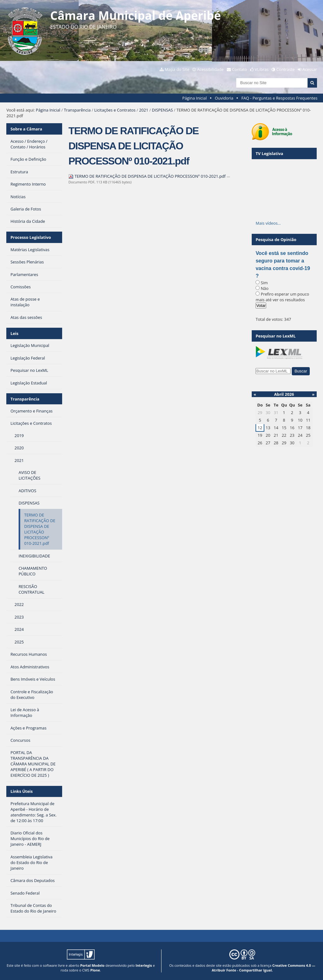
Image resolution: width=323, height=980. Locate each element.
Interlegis (144, 965)
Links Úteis (21, 791)
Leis (14, 333)
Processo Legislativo (31, 237)
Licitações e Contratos (115, 110)
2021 (144, 110)
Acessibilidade (210, 69)
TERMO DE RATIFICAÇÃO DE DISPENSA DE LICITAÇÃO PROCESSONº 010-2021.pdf (147, 176)
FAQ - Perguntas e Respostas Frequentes (279, 98)
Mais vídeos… (268, 223)
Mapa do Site (177, 69)
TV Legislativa (269, 153)
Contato (240, 69)
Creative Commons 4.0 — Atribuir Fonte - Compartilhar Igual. (263, 968)
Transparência (77, 110)
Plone (95, 970)
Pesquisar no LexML (276, 336)
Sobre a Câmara (26, 129)
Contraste (285, 69)
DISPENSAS (162, 110)
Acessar (310, 69)
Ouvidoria (224, 98)
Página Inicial (195, 98)
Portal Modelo (92, 965)
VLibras (262, 69)
